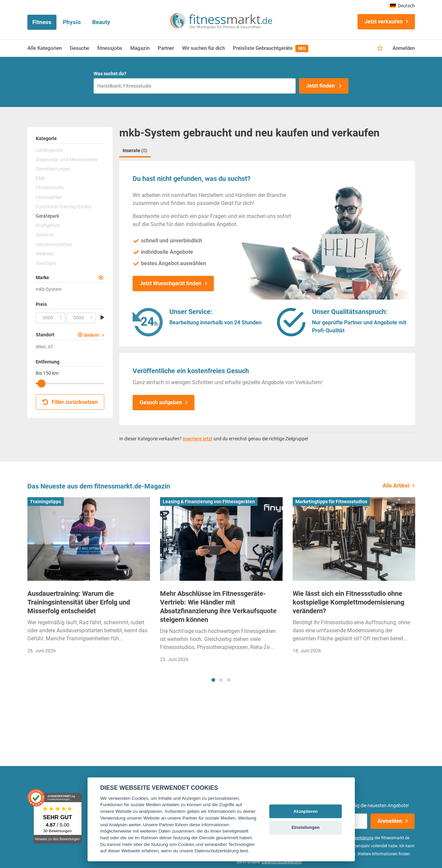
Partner (166, 48)
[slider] (41, 384)
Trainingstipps (46, 502)
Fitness (42, 22)
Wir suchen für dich (203, 48)
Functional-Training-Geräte (63, 207)
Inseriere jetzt (198, 439)
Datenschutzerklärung (281, 862)
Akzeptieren (306, 811)
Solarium (45, 235)
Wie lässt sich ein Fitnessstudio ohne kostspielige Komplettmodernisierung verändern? (348, 602)
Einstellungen (306, 827)
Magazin (140, 48)
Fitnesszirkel (49, 197)
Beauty (101, 22)
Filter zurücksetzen (70, 402)
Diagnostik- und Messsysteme (67, 159)
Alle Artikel (396, 486)
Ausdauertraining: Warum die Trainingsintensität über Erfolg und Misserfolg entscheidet (79, 602)
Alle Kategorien (45, 48)
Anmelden (404, 48)
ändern (91, 335)
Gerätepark (47, 216)
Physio (72, 22)
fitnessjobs (110, 48)
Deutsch (402, 6)
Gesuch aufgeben (161, 402)
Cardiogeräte (49, 150)
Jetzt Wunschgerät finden (171, 283)
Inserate (135, 150)
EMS (40, 178)
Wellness (45, 254)
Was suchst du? (110, 74)
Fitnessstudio (50, 188)
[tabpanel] (89, 578)
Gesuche (80, 48)
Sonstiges (46, 263)
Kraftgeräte (48, 225)
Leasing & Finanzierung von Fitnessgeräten (209, 502)
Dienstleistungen (53, 169)
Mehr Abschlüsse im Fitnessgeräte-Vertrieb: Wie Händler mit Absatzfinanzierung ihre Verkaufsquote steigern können (218, 607)
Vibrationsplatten (54, 244)
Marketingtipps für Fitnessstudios (331, 502)
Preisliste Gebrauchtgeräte (271, 48)
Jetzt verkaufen (384, 22)
